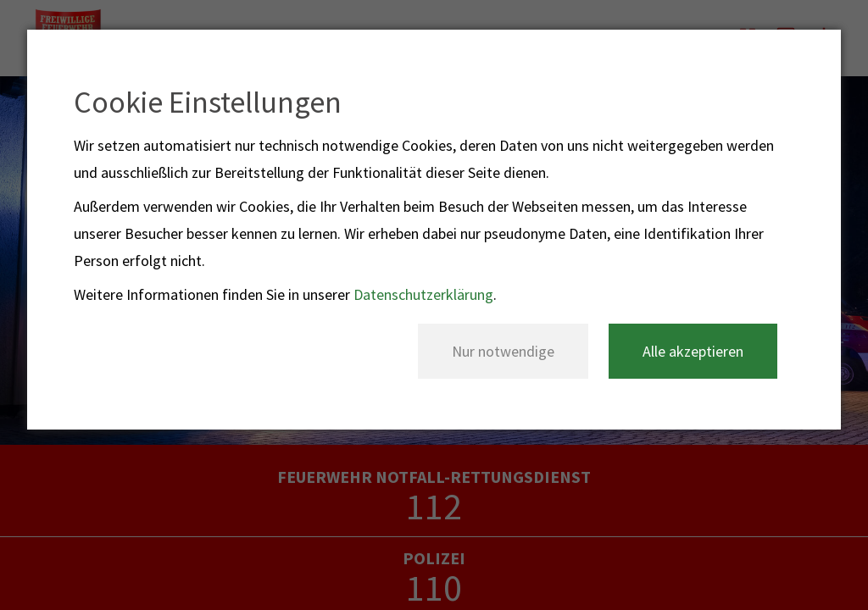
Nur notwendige (503, 351)
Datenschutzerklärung (423, 294)
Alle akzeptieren (693, 351)
